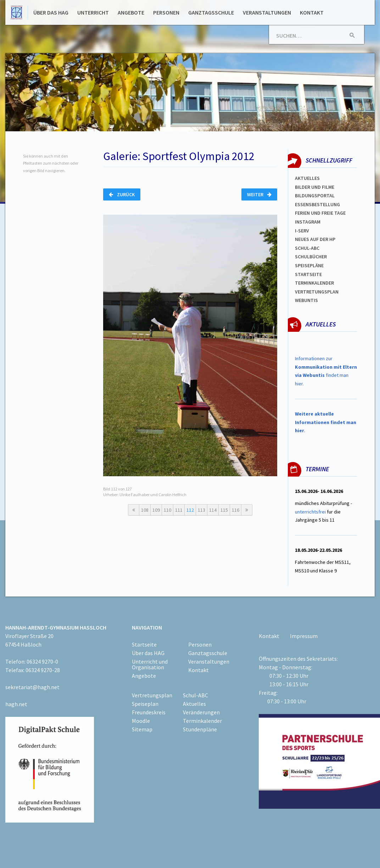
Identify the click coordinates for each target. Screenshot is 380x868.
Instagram (308, 222)
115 (224, 510)
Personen (166, 12)
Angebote (131, 12)
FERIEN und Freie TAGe (320, 213)
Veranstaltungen (267, 12)
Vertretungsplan (317, 292)
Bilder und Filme (315, 187)
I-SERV (302, 231)
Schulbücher (311, 257)
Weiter (259, 194)
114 (213, 510)
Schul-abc (307, 248)
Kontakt (312, 12)
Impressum (304, 636)
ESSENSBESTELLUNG (317, 204)
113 (202, 510)
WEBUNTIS (306, 300)
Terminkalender (314, 283)
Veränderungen (201, 712)
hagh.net (16, 704)
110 (167, 510)
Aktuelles (307, 178)
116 (236, 510)
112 (190, 510)
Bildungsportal (315, 196)
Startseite (308, 274)
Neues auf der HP (315, 239)
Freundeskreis (149, 712)
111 (179, 510)
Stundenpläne (200, 729)
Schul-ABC (195, 695)
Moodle (141, 721)
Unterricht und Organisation (150, 664)
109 (156, 510)
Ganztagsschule (211, 12)
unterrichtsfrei (310, 512)
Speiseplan (145, 704)
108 (145, 510)
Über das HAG (51, 12)
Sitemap (142, 729)
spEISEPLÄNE (309, 265)
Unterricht (93, 12)
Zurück (122, 194)
